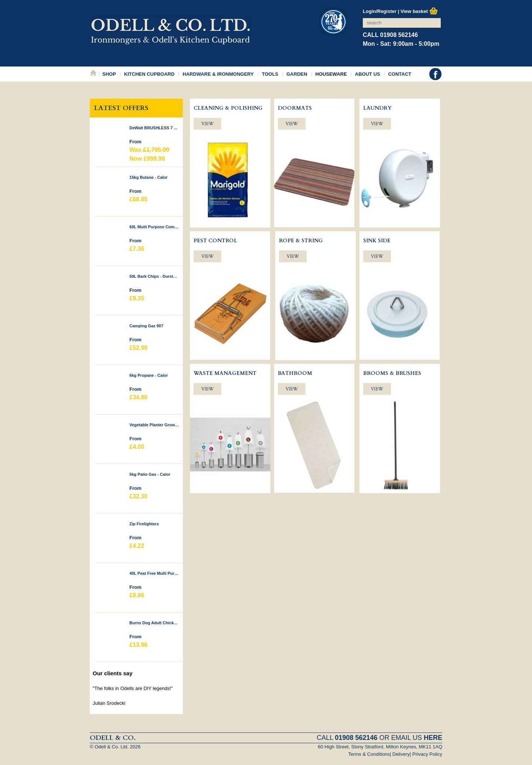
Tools (270, 74)
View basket (419, 11)
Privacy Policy (427, 754)
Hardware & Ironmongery (218, 74)
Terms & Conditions (369, 754)
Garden (297, 74)
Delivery (401, 754)
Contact (400, 74)
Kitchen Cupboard (149, 74)
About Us (368, 74)
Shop (109, 74)
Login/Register (380, 11)
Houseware (331, 74)
